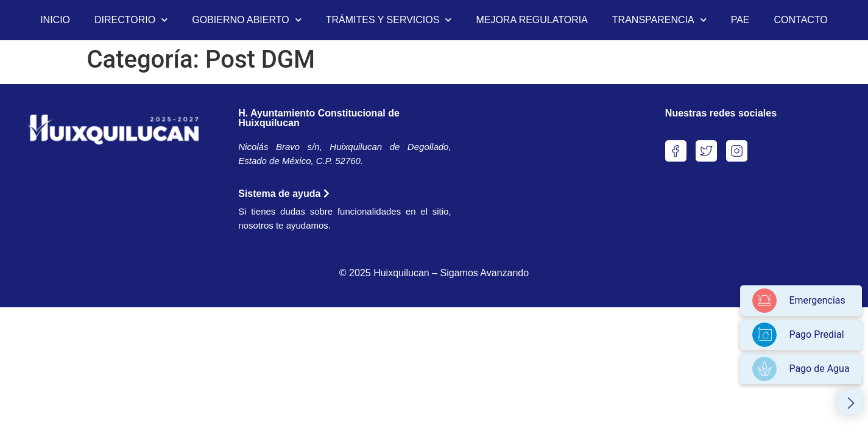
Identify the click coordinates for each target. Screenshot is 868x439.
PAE (740, 20)
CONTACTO (801, 20)
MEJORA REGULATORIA (531, 20)
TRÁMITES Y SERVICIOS (389, 20)
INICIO (55, 20)
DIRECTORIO (131, 20)
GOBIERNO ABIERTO (246, 20)
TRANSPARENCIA (659, 20)
